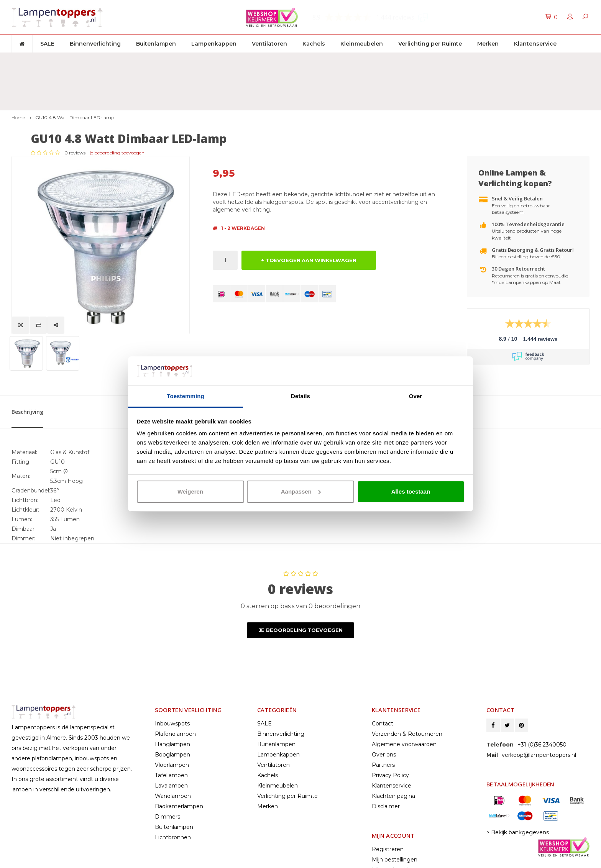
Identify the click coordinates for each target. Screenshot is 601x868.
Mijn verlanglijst (392, 804)
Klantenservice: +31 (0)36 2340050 (541, 60)
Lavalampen (171, 720)
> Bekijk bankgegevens (518, 766)
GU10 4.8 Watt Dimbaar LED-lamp (75, 75)
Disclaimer (386, 740)
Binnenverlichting (95, 44)
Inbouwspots (172, 658)
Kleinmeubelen (362, 44)
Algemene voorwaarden (404, 678)
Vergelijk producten (398, 814)
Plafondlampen (175, 668)
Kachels (314, 44)
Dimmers (167, 751)
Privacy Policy (390, 709)
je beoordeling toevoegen (299, 111)
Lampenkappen (214, 44)
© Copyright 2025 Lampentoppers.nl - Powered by (74, 853)
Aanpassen (301, 491)
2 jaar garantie (386, 60)
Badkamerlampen (179, 740)
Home (18, 75)
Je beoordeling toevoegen (301, 564)
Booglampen (172, 689)
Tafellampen (171, 709)
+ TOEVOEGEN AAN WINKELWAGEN (309, 218)
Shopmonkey (87, 860)
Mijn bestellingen (395, 794)
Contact (383, 658)
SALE (47, 44)
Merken (488, 44)
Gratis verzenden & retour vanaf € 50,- (69, 60)
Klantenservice (535, 44)
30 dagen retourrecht (244, 60)
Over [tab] (416, 396)
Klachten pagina (393, 730)
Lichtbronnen (173, 771)
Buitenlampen (156, 44)
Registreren (388, 783)
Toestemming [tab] (186, 396)
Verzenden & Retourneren (407, 668)
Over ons (384, 689)
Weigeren (190, 491)
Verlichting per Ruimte (430, 44)
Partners (383, 699)
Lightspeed (26, 860)
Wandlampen (173, 730)
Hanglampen (172, 678)
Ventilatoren (269, 44)
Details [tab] (300, 396)
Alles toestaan (411, 491)
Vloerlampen (172, 699)
